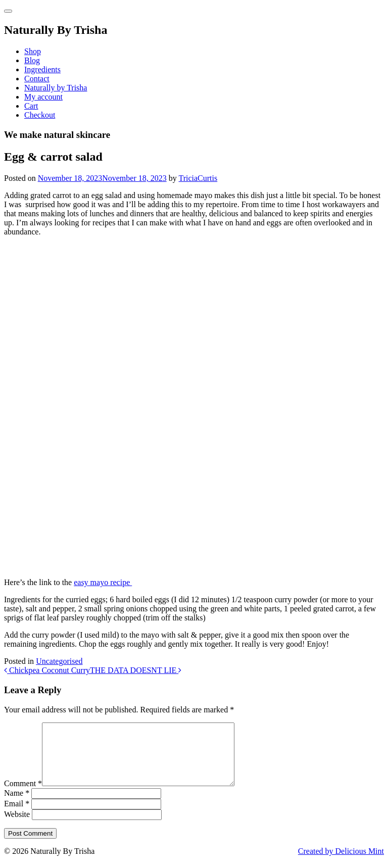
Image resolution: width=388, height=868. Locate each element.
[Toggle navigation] (8, 11)
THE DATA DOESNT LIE (136, 670)
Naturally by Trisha (56, 88)
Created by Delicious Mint (341, 863)
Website (17, 826)
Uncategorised (59, 661)
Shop (33, 51)
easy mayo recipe (103, 582)
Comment (23, 795)
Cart (31, 106)
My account (43, 97)
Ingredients (42, 69)
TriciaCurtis (198, 178)
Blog (32, 60)
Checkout (40, 115)
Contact (37, 79)
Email (17, 816)
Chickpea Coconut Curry (47, 670)
